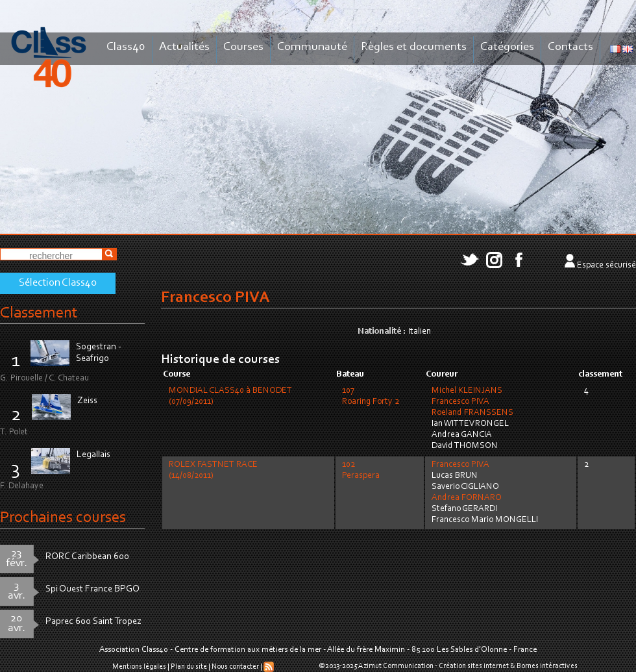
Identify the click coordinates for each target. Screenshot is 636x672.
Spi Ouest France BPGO (92, 589)
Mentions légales (139, 667)
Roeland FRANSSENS (472, 413)
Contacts (570, 47)
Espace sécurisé (606, 266)
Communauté (312, 47)
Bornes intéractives (547, 666)
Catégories (507, 47)
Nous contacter (235, 667)
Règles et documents (414, 47)
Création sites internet (474, 666)
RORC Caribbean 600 (87, 557)
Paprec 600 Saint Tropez (93, 622)
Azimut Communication (396, 666)
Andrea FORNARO (467, 498)
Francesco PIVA (460, 402)
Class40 (126, 47)
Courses (243, 47)
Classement (39, 313)
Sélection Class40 (58, 283)
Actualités (184, 47)
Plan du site (189, 667)
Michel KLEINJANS (467, 391)
